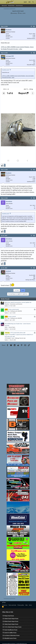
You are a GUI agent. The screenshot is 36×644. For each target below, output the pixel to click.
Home (30, 605)
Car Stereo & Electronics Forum (12, 635)
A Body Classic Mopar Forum (11, 619)
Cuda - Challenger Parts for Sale (19, 338)
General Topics (12, 327)
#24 (34, 198)
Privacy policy (21, 605)
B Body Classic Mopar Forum (11, 621)
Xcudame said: (6, 70)
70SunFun (7, 304)
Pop (6, 311)
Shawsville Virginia (31, 65)
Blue (4, 602)
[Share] (31, 26)
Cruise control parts (14, 309)
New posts (4, 6)
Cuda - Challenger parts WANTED (14, 311)
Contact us (5, 605)
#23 (34, 170)
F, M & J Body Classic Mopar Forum (13, 627)
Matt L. (6, 327)
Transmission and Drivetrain (16, 304)
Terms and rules (12, 605)
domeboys (15, 13)
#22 (34, 53)
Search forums (19, 6)
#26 (34, 268)
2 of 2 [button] (23, 290)
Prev (17, 290)
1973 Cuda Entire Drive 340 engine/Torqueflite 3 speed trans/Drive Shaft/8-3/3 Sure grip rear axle (19, 335)
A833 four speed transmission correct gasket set (18, 302)
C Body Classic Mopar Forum (11, 624)
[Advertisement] (17, 365)
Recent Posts (11, 6)
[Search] (33, 2)
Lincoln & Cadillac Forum (10, 633)
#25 (34, 236)
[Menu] (3, 2)
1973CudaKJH (8, 338)
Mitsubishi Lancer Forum (10, 638)
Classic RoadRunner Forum (11, 630)
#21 (34, 26)
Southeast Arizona (31, 38)
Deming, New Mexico (30, 280)
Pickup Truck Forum (9, 616)
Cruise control (12, 316)
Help (26, 605)
